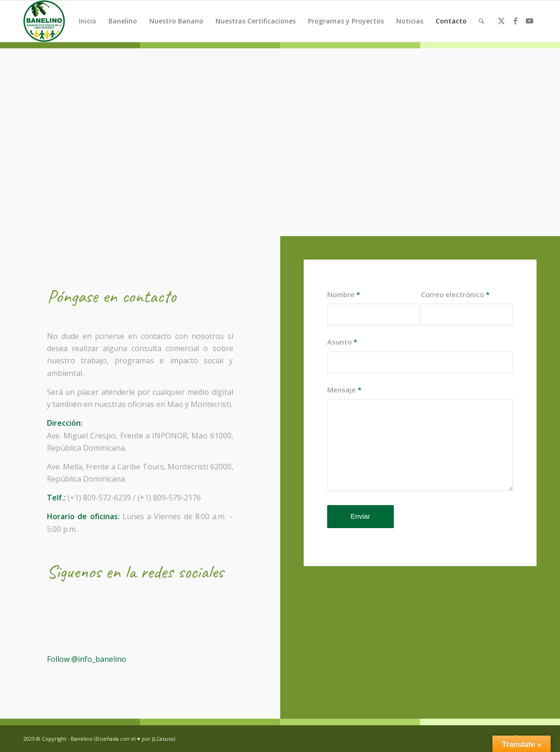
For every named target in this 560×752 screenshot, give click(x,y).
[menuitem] (481, 21)
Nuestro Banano (176, 21)
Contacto (451, 21)
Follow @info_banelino (87, 659)
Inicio (88, 21)
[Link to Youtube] (529, 21)
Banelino (123, 21)
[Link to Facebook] (515, 21)
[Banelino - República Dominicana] (44, 21)
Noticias (410, 21)
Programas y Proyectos (346, 21)
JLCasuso (163, 739)
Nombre (344, 294)
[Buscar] (481, 21)
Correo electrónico (455, 294)
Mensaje (344, 390)
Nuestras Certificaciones (256, 21)
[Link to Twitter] (501, 21)
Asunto (342, 342)
